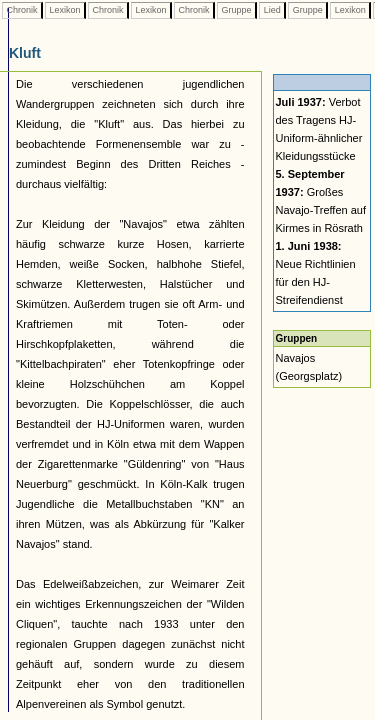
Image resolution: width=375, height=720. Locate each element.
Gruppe (236, 10)
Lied (272, 10)
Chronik (22, 10)
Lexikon (65, 10)
